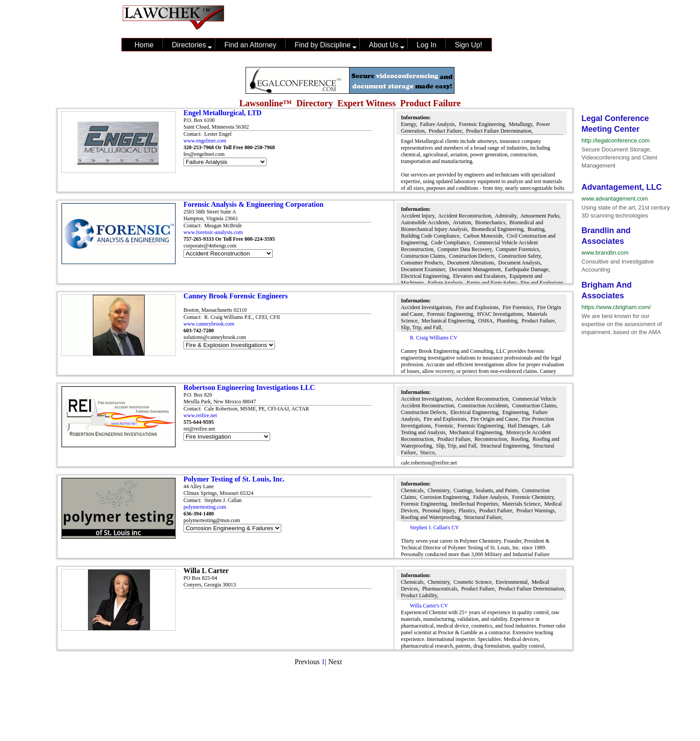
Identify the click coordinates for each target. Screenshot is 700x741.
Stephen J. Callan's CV (434, 527)
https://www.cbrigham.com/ (616, 307)
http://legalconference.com (616, 140)
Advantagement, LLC (622, 187)
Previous (307, 662)
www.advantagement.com (615, 199)
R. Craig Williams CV (434, 338)
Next (335, 662)
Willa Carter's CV (429, 606)
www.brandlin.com (605, 253)
